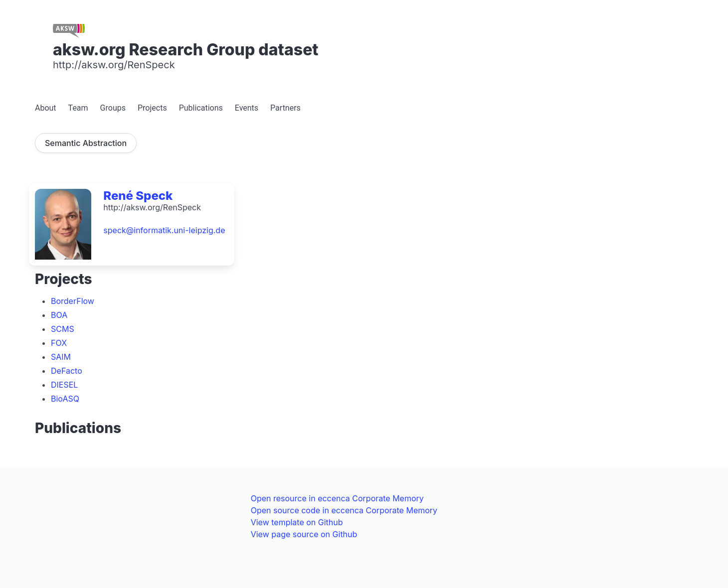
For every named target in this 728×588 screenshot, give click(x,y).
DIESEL (64, 385)
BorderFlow (73, 301)
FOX (59, 343)
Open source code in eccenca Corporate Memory (344, 510)
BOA (59, 315)
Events (247, 108)
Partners (285, 108)
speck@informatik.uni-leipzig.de (164, 230)
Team (78, 108)
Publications (201, 108)
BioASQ (65, 399)
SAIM (61, 357)
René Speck (138, 196)
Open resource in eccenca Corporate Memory (337, 498)
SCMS (63, 329)
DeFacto (67, 371)
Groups (113, 108)
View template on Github (297, 522)
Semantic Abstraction (86, 143)
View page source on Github (304, 534)
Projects (152, 108)
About (46, 108)
